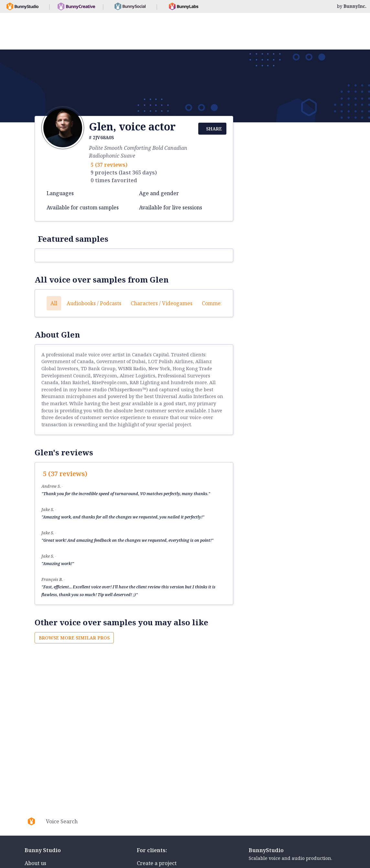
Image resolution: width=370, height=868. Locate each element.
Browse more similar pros (74, 638)
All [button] (54, 303)
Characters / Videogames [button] (162, 303)
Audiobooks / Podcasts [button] (94, 303)
